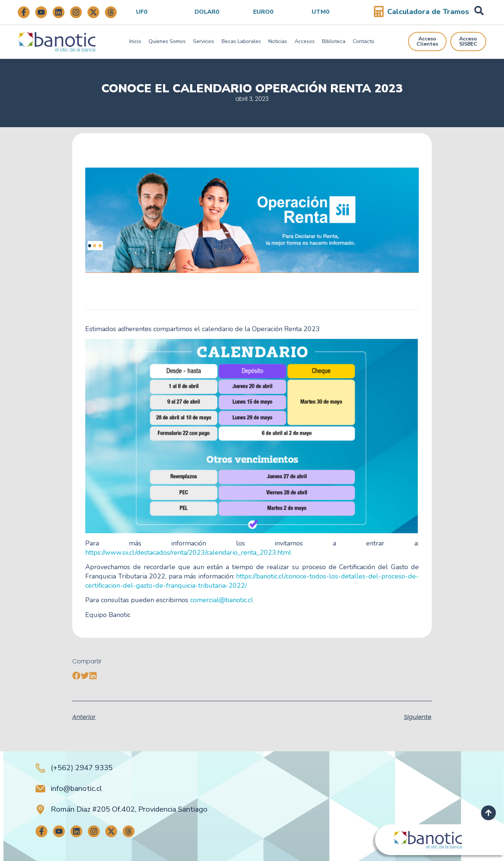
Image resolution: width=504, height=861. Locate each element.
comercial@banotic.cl (222, 600)
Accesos (305, 41)
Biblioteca (334, 41)
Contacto (364, 41)
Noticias (278, 41)
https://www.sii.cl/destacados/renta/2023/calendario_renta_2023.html (188, 552)
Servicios (204, 41)
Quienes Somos (167, 41)
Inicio (135, 41)
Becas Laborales (241, 41)
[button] (77, 676)
